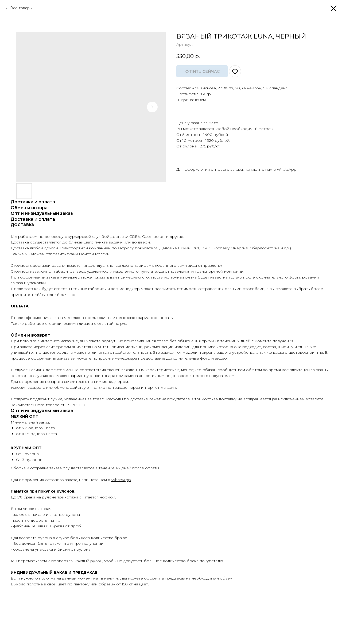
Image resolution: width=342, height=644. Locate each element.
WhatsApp (287, 169)
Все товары (21, 8)
